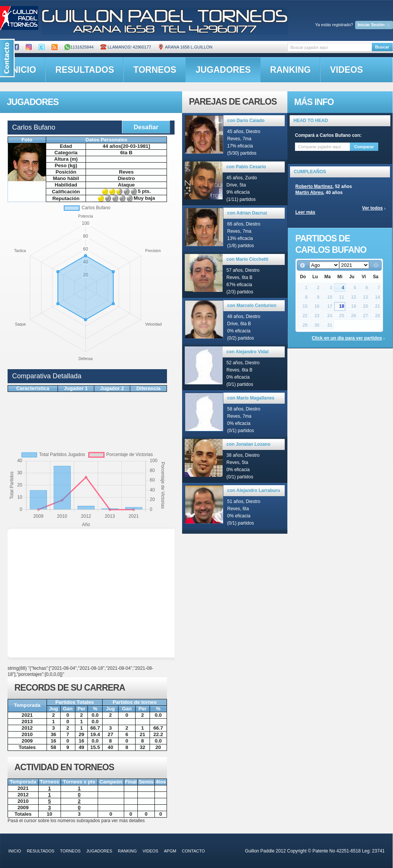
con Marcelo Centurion (252, 306)
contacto (193, 851)
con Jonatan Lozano (248, 444)
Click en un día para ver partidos (347, 338)
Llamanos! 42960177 (126, 47)
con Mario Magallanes (251, 398)
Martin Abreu (309, 193)
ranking (290, 70)
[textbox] (330, 47)
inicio (15, 851)
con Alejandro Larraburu (254, 490)
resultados (85, 70)
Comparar (364, 147)
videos (347, 70)
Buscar (382, 47)
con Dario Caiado (246, 121)
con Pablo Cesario (246, 167)
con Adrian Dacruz (247, 213)
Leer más (305, 212)
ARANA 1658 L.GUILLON (185, 47)
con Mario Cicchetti (247, 259)
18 (342, 306)
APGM (170, 851)
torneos (155, 70)
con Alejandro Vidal (247, 352)
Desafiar (146, 127)
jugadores (223, 70)
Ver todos (372, 208)
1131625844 (79, 47)
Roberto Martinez (314, 186)
